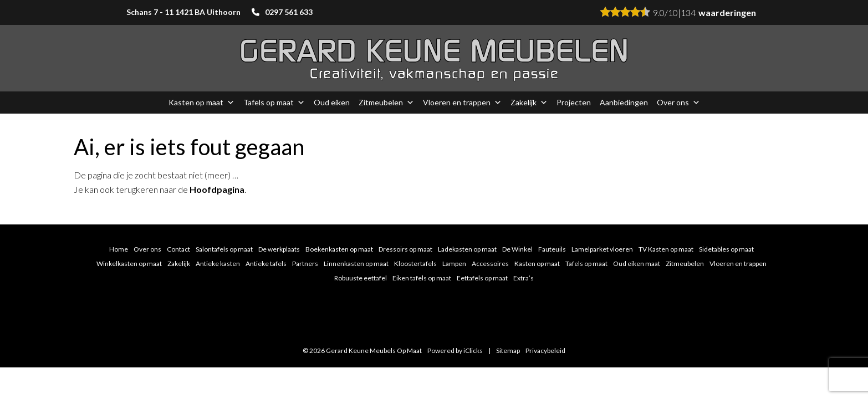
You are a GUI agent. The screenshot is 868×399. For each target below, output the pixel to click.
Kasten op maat (201, 103)
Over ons (678, 103)
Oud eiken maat (637, 264)
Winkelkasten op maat (129, 264)
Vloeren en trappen (462, 103)
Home (119, 249)
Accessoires (490, 264)
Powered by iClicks (455, 351)
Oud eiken (332, 102)
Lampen (454, 264)
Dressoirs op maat (405, 249)
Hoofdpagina (217, 189)
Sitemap (508, 351)
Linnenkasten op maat (356, 264)
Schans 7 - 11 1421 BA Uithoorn (183, 12)
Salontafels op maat (224, 249)
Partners (305, 264)
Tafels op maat (274, 103)
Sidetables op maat (726, 249)
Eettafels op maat (482, 278)
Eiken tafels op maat (422, 278)
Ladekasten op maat (467, 249)
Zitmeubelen (386, 103)
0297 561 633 (289, 12)
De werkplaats (279, 249)
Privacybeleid (545, 351)
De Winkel (517, 249)
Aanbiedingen (624, 102)
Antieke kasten (218, 264)
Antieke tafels (266, 264)
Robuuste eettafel (361, 278)
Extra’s (524, 278)
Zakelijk (529, 103)
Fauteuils (552, 249)
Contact (178, 249)
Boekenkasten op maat (339, 249)
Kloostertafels (415, 264)
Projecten (574, 102)
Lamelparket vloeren (602, 249)
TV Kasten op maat (666, 249)
